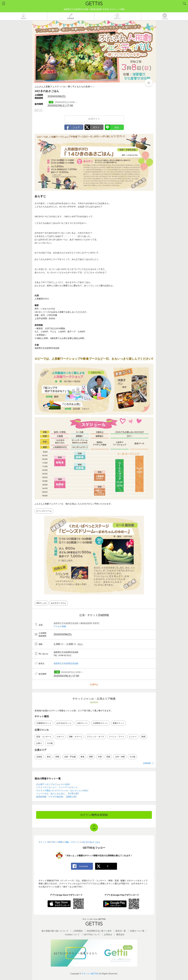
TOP (94, 829)
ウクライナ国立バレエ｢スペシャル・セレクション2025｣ (62, 791)
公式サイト (94, 119)
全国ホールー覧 (137, 931)
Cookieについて (72, 935)
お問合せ (108, 935)
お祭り (39, 743)
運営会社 (120, 935)
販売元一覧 (121, 931)
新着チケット (119, 723)
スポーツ (60, 737)
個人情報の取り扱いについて (55, 931)
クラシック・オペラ (96, 737)
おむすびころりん (58, 603)
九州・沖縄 (120, 757)
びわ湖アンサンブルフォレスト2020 (53, 784)
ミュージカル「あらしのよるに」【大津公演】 (58, 794)
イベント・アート (117, 737)
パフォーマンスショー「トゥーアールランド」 (58, 787)
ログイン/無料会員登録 (94, 815)
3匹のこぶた (42, 603)
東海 (82, 757)
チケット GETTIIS (90, 974)
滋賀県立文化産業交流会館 (66, 663)
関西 (91, 757)
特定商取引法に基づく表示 (99, 931)
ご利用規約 (78, 931)
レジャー (133, 737)
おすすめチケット (64, 723)
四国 (108, 757)
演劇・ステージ (75, 737)
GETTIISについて (92, 935)
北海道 (39, 757)
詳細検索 (147, 763)
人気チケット (82, 723)
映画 (143, 737)
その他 (50, 743)
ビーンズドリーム (44, 511)
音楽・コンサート (44, 737)
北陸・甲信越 (70, 757)
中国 (100, 757)
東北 (49, 757)
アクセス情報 (60, 626)
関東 (57, 757)
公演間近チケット (100, 723)
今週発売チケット (44, 723)
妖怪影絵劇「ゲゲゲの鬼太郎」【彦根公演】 (57, 797)
